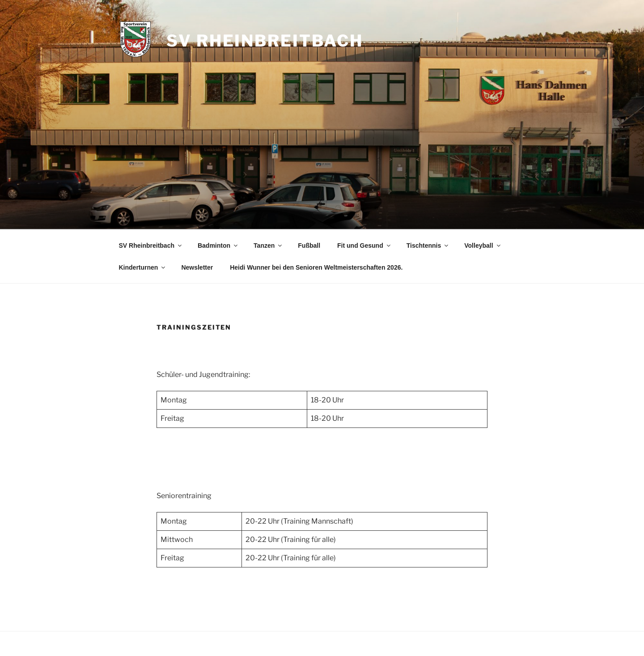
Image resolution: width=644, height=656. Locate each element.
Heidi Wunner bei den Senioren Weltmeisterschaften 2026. (316, 267)
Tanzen (268, 245)
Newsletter (197, 267)
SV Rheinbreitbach (265, 41)
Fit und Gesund (364, 245)
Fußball (309, 245)
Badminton (218, 245)
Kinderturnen (143, 267)
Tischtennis (428, 245)
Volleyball (483, 245)
